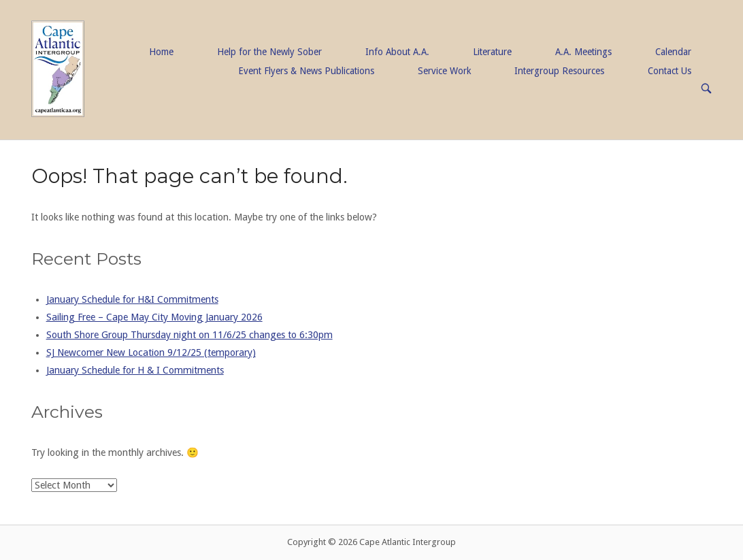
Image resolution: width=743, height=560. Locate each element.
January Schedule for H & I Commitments (135, 370)
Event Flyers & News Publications (306, 71)
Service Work (444, 71)
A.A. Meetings (583, 52)
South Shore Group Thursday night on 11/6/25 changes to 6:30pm (189, 335)
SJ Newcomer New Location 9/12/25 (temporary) (151, 352)
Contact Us (670, 71)
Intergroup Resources (559, 71)
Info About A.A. (397, 52)
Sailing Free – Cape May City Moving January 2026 (154, 317)
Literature (492, 52)
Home (161, 52)
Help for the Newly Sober (269, 52)
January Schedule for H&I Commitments (132, 299)
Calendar (673, 52)
